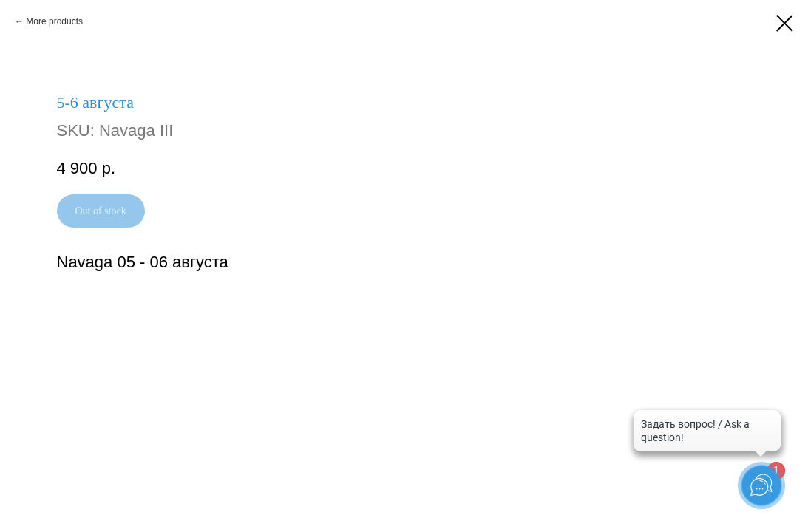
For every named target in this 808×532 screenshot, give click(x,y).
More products (54, 21)
